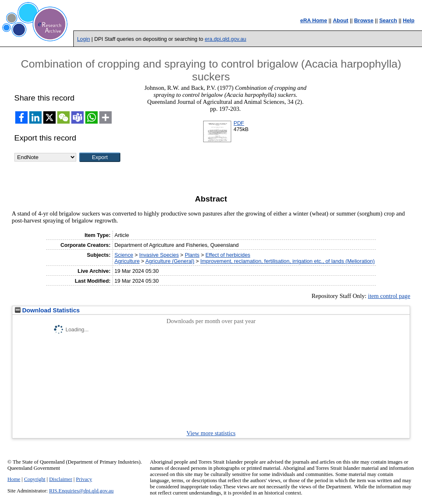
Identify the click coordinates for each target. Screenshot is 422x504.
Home (14, 479)
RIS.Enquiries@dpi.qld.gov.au (81, 491)
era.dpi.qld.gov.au (226, 39)
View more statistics (211, 433)
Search (388, 20)
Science (124, 255)
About (341, 20)
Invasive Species (159, 255)
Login (83, 39)
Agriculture (127, 261)
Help (409, 20)
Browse (364, 20)
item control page (389, 296)
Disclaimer (61, 479)
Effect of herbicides (228, 255)
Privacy (84, 479)
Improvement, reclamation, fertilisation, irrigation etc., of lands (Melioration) (287, 261)
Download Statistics (47, 310)
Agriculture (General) (170, 261)
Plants (192, 255)
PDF (239, 123)
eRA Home (313, 20)
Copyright (35, 479)
